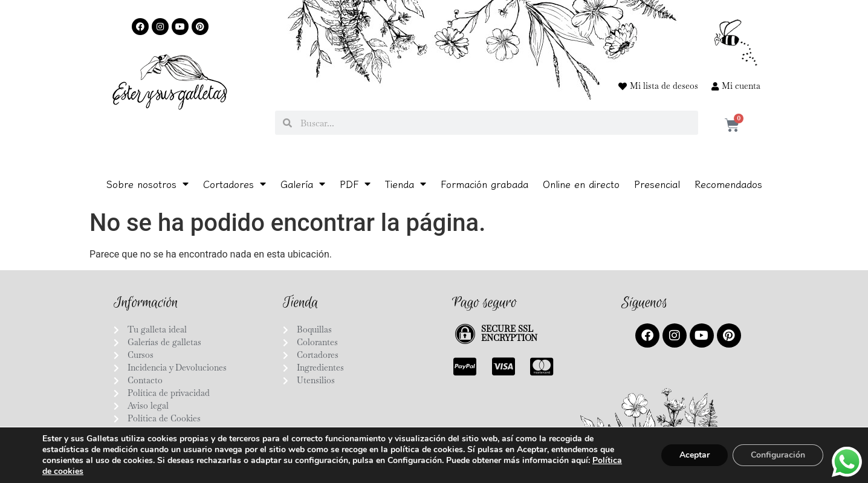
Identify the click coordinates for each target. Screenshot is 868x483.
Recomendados (728, 184)
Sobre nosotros (147, 184)
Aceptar (695, 455)
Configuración (778, 455)
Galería (303, 184)
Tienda (406, 184)
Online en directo (581, 184)
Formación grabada (484, 184)
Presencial (657, 184)
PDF (355, 184)
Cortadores (235, 184)
